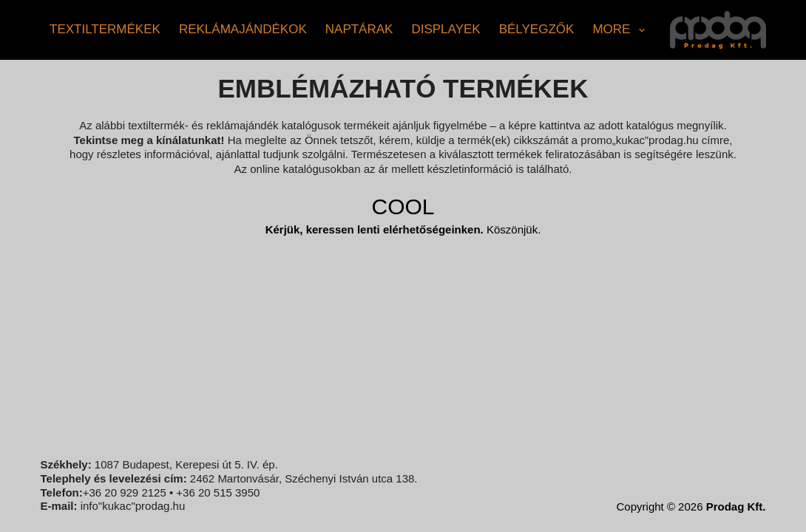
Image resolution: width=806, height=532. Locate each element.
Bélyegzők (537, 29)
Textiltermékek (105, 29)
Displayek (446, 29)
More (621, 30)
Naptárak (359, 29)
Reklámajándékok (243, 29)
